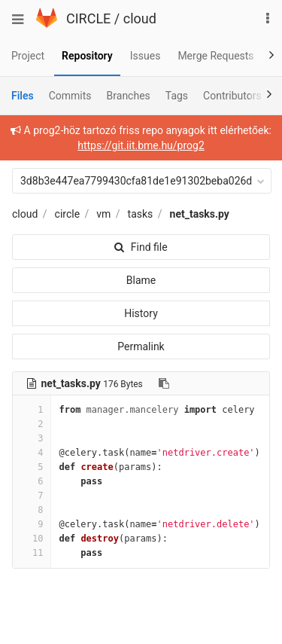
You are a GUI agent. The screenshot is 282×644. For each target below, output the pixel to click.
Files (23, 96)
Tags (177, 96)
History (141, 313)
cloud (140, 18)
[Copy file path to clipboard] (164, 383)
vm (103, 214)
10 (32, 539)
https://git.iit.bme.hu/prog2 (141, 145)
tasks (141, 214)
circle (68, 214)
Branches (129, 96)
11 (32, 553)
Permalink (141, 346)
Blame (141, 280)
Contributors (232, 96)
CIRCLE (88, 18)
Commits (70, 96)
